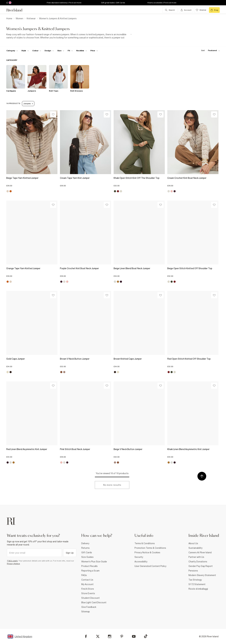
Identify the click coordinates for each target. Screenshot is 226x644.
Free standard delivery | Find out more (64, 3)
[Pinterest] (122, 636)
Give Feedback (89, 607)
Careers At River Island (200, 552)
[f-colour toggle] (37, 51)
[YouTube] (134, 636)
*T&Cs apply (12, 561)
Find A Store (88, 589)
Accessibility (141, 562)
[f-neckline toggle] (82, 51)
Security (139, 557)
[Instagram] (110, 636)
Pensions (193, 571)
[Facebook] (86, 636)
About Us (193, 543)
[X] (98, 636)
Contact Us (87, 580)
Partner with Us (196, 557)
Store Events (88, 593)
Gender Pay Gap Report (201, 566)
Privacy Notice (13, 564)
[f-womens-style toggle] (25, 51)
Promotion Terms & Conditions (150, 548)
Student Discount (90, 598)
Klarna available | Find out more (162, 3)
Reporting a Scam (90, 571)
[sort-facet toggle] (210, 51)
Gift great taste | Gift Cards (113, 3)
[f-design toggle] (49, 51)
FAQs (84, 575)
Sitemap (86, 612)
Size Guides (87, 557)
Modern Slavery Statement (202, 575)
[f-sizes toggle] (61, 51)
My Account (87, 584)
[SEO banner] (69, 36)
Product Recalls (89, 566)
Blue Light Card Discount (94, 602)
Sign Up (70, 553)
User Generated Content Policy (150, 566)
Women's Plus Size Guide (94, 562)
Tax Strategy (195, 580)
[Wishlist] (53, 114)
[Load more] (112, 485)
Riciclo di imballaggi (198, 589)
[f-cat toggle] (12, 51)
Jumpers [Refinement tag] (28, 104)
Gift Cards (87, 552)
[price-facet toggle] (94, 51)
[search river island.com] (170, 10)
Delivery (85, 543)
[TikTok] (146, 636)
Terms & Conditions (145, 543)
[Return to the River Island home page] (17, 10)
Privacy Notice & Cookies (147, 552)
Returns (85, 548)
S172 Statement (197, 584)
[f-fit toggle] (70, 51)
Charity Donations (198, 562)
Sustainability (195, 548)
